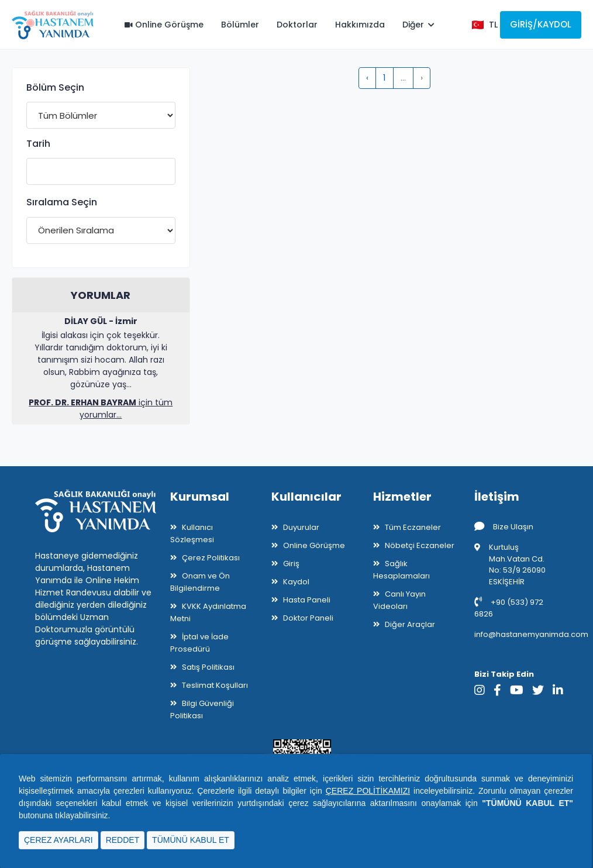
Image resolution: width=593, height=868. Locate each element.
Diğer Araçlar (410, 624)
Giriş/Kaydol (541, 24)
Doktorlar (297, 25)
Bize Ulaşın (504, 527)
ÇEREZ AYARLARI (58, 840)
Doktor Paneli (308, 618)
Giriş (291, 564)
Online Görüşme (164, 25)
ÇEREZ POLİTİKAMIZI (368, 791)
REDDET (123, 840)
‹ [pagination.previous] (367, 77)
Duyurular (301, 527)
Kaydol (296, 582)
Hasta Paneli (307, 600)
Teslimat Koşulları (215, 685)
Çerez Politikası (211, 558)
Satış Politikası (208, 667)
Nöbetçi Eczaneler (420, 545)
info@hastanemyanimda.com (531, 634)
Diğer (418, 25)
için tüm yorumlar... (101, 409)
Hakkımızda (360, 25)
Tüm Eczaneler (413, 527)
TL (493, 25)
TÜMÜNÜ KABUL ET (191, 840)
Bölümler (240, 25)
